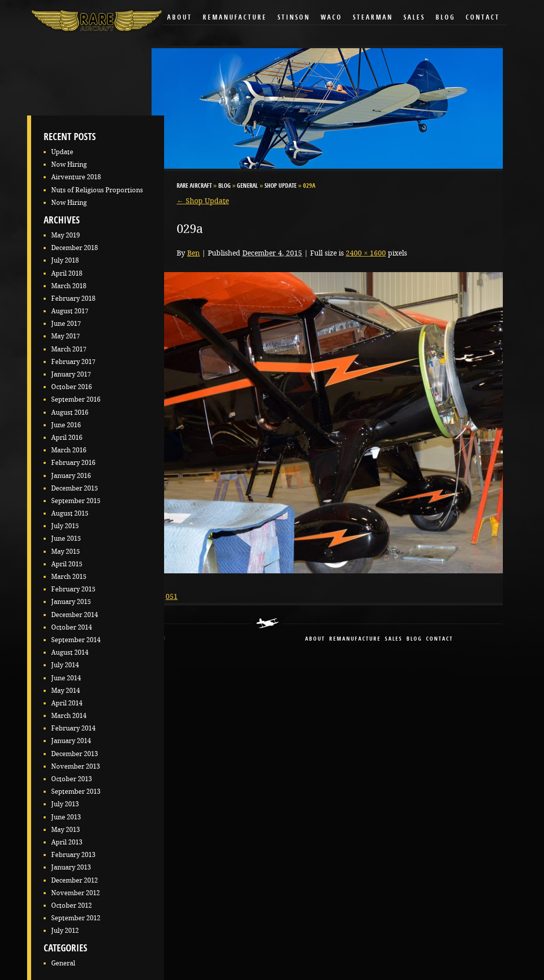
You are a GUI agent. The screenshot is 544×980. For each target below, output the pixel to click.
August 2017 (70, 311)
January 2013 (71, 867)
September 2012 (76, 918)
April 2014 (67, 703)
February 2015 (73, 589)
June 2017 (66, 324)
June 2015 (66, 538)
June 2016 (66, 425)
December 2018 (75, 248)
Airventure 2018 (76, 177)
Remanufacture (235, 18)
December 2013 (75, 754)
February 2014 (73, 728)
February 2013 (73, 855)
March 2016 (69, 450)
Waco (331, 18)
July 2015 (65, 526)
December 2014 (75, 615)
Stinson (294, 18)
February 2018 (73, 298)
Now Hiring (69, 164)
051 (172, 596)
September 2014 (76, 640)
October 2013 (72, 779)
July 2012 (65, 931)
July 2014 (65, 665)
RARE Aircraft (194, 186)
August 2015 (70, 513)
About (180, 18)
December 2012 (75, 880)
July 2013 (65, 804)
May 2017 (65, 336)
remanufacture (355, 639)
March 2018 (69, 286)
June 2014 (66, 678)
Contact (483, 18)
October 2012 (72, 905)
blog (414, 639)
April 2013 (67, 842)
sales (394, 639)
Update (62, 152)
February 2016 (73, 463)
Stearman (373, 18)
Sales (414, 18)
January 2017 (71, 374)
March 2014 (69, 716)
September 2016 (76, 399)
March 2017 (69, 349)
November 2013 (76, 766)
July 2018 (65, 260)
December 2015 (75, 488)
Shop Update (281, 186)
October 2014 (72, 627)
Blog (445, 18)
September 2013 (76, 791)
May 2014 (65, 691)
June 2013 (66, 817)
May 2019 (65, 235)
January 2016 (71, 476)
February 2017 (73, 362)
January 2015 (71, 602)
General (63, 963)
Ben (193, 253)
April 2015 (67, 564)
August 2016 (70, 412)
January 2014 (71, 741)
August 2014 (70, 652)
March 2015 (69, 577)
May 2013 (65, 830)
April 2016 (67, 438)
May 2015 (65, 552)
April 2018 (67, 273)
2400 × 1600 (366, 253)
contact (440, 639)
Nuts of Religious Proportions (97, 190)
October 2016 (72, 387)
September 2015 (76, 501)
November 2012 (76, 893)
